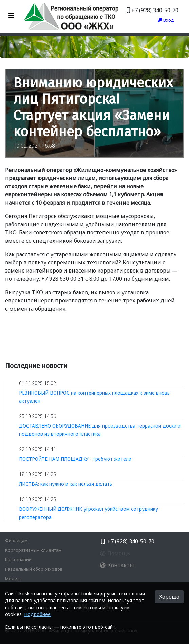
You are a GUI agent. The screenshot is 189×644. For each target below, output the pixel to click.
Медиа (12, 579)
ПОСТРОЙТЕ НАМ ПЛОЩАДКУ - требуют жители (75, 459)
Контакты (117, 565)
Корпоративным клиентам (33, 550)
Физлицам (16, 540)
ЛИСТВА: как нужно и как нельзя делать (65, 484)
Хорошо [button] (169, 597)
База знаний (18, 559)
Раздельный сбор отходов (34, 569)
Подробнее (37, 614)
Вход (166, 20)
